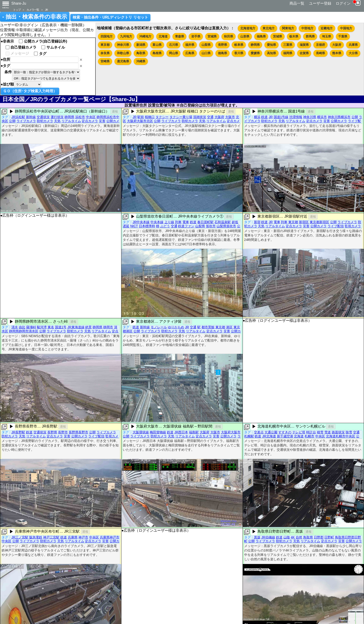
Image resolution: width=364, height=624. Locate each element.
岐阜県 (239, 45)
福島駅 (194, 432)
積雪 (320, 432)
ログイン (343, 3)
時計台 (311, 432)
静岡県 (255, 45)
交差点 (259, 432)
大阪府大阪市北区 (140, 121)
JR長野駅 (18, 432)
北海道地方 (248, 28)
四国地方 (107, 36)
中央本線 (157, 222)
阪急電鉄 (36, 537)
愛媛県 (255, 53)
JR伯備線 (268, 537)
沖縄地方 (145, 36)
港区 (229, 327)
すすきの (285, 432)
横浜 (257, 117)
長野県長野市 (78, 432)
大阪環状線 (141, 432)
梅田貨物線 (158, 432)
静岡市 (108, 327)
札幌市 (309, 436)
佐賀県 (304, 53)
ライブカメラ (26, 121)
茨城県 (278, 36)
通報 (115, 111)
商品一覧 (297, 3)
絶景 (88, 327)
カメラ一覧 (33, 10)
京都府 (320, 45)
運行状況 (57, 117)
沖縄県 (141, 61)
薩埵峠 (31, 327)
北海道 (163, 36)
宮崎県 (105, 61)
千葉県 (343, 36)
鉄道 (264, 117)
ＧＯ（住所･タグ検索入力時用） (30, 91)
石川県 (174, 45)
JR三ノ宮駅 (20, 537)
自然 (299, 537)
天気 (57, 121)
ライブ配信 (336, 226)
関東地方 (288, 28)
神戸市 (83, 537)
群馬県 (310, 36)
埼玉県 (327, 36)
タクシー (162, 117)
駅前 (141, 117)
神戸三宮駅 (51, 537)
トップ (17, 10)
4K (293, 537)
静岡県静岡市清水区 (24, 331)
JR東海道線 (76, 327)
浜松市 (80, 117)
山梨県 (206, 45)
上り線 (169, 222)
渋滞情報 (296, 117)
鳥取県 (141, 53)
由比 (22, 327)
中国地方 (346, 28)
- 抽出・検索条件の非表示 (35, 17)
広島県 (190, 53)
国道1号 (61, 327)
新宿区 (304, 222)
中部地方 (307, 28)
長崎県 (320, 53)
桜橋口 (150, 117)
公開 (12, 121)
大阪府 (337, 45)
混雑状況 (200, 117)
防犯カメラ (45, 121)
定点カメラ (90, 121)
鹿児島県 (123, 61)
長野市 (63, 432)
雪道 (328, 432)
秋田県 (229, 36)
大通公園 (271, 432)
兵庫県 (353, 45)
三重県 (288, 45)
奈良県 (105, 53)
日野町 (329, 537)
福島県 (261, 36)
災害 (102, 121)
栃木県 (294, 36)
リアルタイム (71, 121)
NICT (134, 226)
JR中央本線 (141, 222)
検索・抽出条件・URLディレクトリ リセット (110, 17)
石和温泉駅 (223, 222)
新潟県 (141, 45)
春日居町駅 (205, 222)
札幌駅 (249, 436)
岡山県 (174, 53)
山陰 (287, 537)
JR (46, 10)
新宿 (257, 222)
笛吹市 (211, 226)
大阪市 (230, 117)
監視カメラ (353, 226)
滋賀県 (304, 45)
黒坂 (257, 537)
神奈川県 (123, 45)
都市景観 (208, 327)
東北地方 (269, 28)
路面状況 (338, 432)
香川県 (239, 53)
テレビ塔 (299, 432)
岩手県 (196, 36)
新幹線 (31, 117)
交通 (210, 117)
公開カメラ (339, 121)
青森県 (180, 36)
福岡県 (288, 53)
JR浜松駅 (18, 117)
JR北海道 (269, 436)
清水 (15, 327)
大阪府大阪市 (231, 432)
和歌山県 (123, 53)
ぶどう (165, 226)
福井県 (190, 45)
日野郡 (319, 537)
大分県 (353, 53)
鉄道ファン (186, 226)
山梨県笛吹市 (226, 226)
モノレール (159, 327)
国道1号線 (281, 117)
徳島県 (223, 53)
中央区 (91, 117)
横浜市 (322, 117)
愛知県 (271, 45)
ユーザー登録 (320, 3)
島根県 (157, 53)
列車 (178, 222)
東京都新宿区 (319, 222)
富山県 (157, 45)
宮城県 (212, 36)
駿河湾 (42, 327)
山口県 (206, 53)
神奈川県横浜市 (339, 117)
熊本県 (337, 53)
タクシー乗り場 (181, 117)
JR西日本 (181, 432)
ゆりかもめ (176, 327)
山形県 (245, 36)
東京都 (105, 45)
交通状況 (43, 117)
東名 (51, 327)
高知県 (271, 53)
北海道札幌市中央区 (341, 436)
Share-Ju (19, 3)
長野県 (223, 45)
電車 (186, 222)
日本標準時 (147, 226)
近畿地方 (327, 28)
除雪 (349, 432)
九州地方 (126, 36)
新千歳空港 (285, 436)
